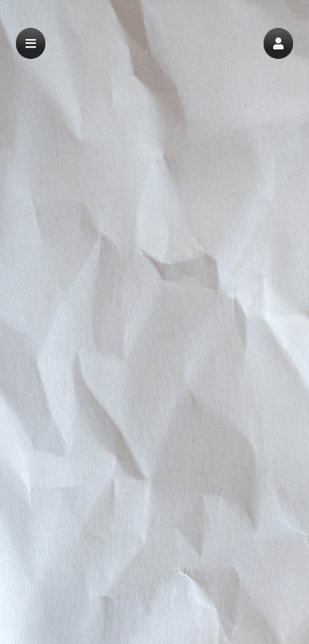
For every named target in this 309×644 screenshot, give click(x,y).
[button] (278, 43)
